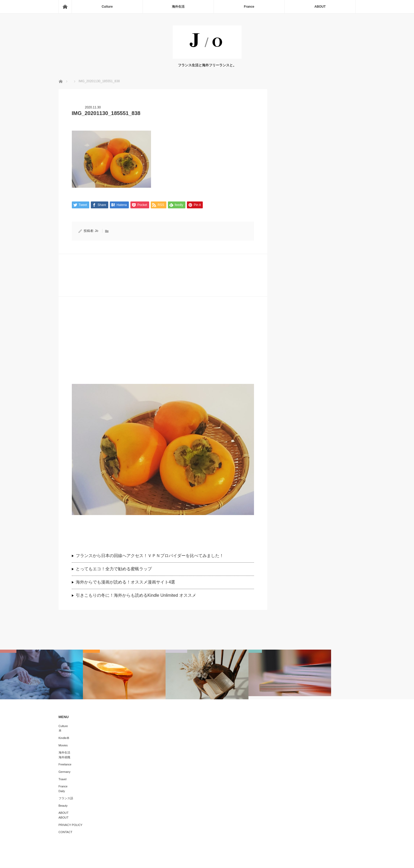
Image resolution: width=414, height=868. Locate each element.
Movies (63, 746)
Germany (65, 772)
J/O (203, 860)
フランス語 (66, 798)
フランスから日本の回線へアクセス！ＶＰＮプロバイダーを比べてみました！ (152, 556)
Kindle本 (64, 738)
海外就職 (64, 757)
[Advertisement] (163, 347)
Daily (62, 791)
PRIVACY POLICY (71, 825)
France (249, 7)
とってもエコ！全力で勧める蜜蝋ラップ (114, 569)
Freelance (65, 765)
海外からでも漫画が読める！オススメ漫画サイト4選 (126, 582)
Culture (107, 7)
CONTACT (65, 832)
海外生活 (178, 7)
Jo (97, 231)
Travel (63, 779)
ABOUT (320, 7)
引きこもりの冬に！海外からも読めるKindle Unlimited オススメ (136, 596)
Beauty (63, 806)
